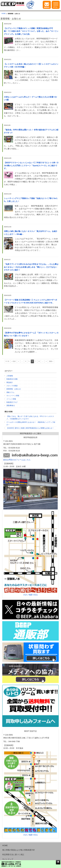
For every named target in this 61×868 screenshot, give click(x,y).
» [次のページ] (46, 361)
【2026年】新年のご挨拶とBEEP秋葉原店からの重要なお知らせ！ (30, 428)
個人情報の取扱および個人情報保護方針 (19, 850)
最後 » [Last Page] (51, 361)
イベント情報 (11, 399)
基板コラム (10, 392)
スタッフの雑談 (12, 386)
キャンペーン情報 (13, 396)
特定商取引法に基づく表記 (13, 855)
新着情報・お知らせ (14, 389)
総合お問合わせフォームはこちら (17, 460)
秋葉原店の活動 (12, 379)
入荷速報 (10, 376)
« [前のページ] (19, 361)
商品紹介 (10, 382)
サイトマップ (8, 859)
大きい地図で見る (30, 595)
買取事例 (10, 405)
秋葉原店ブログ (12, 402)
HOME (5, 846)
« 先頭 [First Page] (14, 361)
